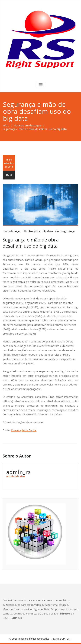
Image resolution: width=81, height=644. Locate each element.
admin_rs (15, 231)
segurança (68, 231)
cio (57, 231)
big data (48, 231)
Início (6, 125)
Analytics (34, 231)
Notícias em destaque (27, 125)
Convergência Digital (24, 430)
